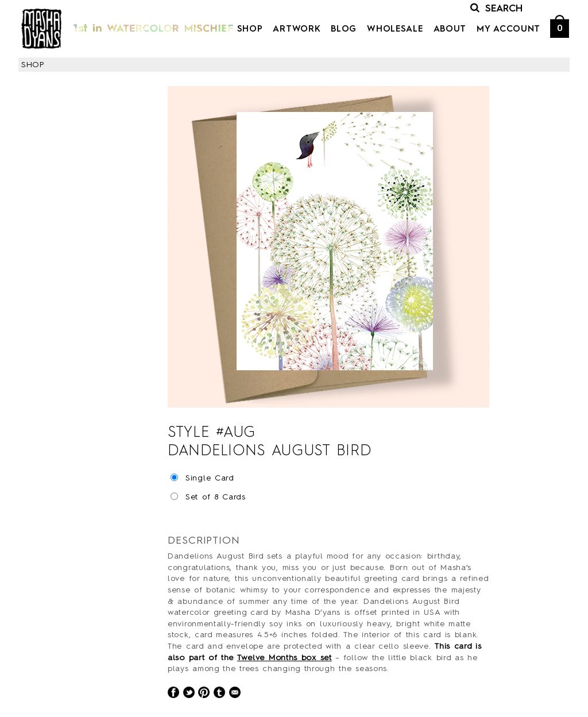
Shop (250, 30)
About (450, 30)
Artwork (297, 30)
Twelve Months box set (285, 658)
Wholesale (395, 30)
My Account (508, 30)
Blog (344, 30)
